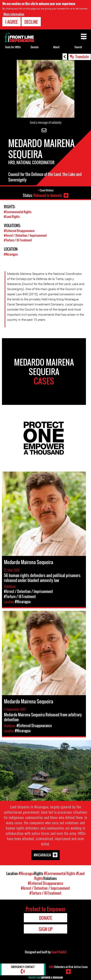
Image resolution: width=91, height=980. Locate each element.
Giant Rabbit (59, 952)
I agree (12, 22)
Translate (82, 56)
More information (14, 14)
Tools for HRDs (13, 47)
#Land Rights (12, 217)
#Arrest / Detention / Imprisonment (25, 235)
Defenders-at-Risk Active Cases (68, 967)
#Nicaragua (11, 254)
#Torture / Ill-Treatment (18, 240)
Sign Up (46, 929)
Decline (31, 22)
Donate (35, 47)
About (56, 47)
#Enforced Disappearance (19, 231)
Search (78, 47)
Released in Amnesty (48, 195)
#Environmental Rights (18, 212)
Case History (47, 190)
